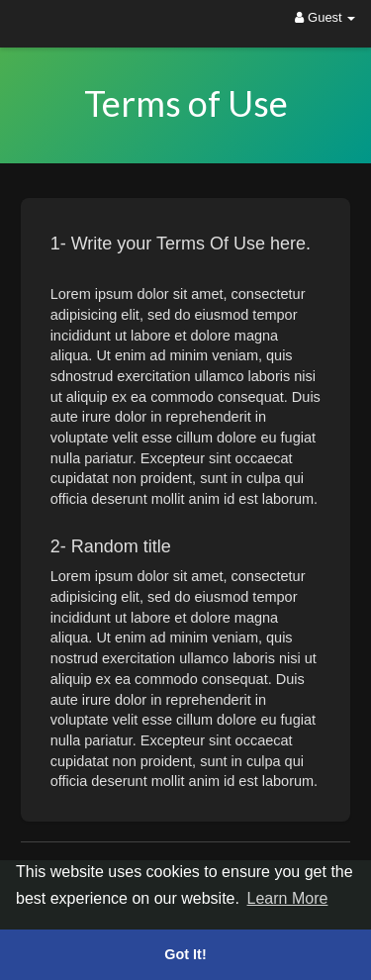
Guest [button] (325, 17)
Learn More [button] (288, 898)
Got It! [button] (185, 954)
